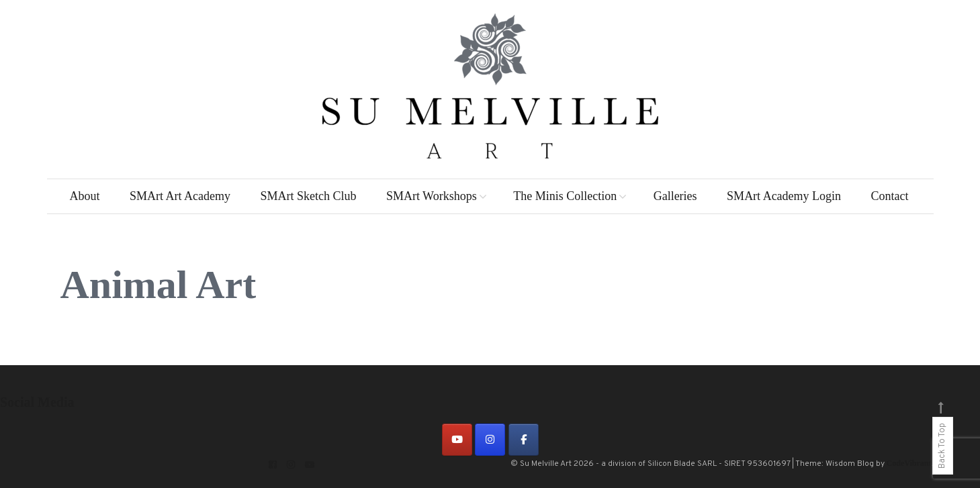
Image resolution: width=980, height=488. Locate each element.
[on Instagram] (490, 440)
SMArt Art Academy (180, 196)
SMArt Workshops (432, 196)
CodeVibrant (909, 463)
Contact (890, 196)
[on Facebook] (524, 440)
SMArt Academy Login (784, 196)
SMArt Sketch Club (308, 196)
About (84, 196)
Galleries (675, 196)
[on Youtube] (457, 440)
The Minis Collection (565, 196)
